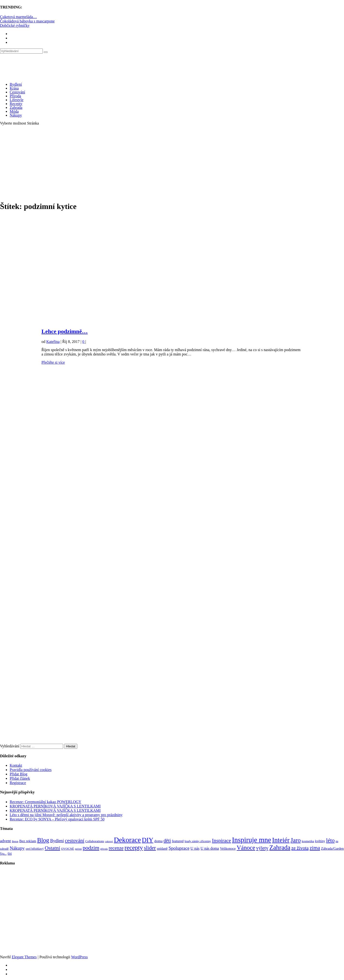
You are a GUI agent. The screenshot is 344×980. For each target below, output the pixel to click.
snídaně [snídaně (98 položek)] (162, 848)
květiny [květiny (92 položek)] (320, 841)
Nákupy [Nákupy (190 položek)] (17, 848)
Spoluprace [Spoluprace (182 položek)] (179, 848)
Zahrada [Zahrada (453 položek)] (280, 848)
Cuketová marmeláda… (18, 17)
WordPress (79, 957)
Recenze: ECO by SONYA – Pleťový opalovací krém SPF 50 (57, 819)
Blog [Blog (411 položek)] (43, 840)
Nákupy (16, 115)
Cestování (17, 92)
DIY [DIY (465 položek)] (148, 840)
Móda (14, 111)
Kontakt (16, 765)
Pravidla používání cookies (31, 770)
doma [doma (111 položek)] (158, 841)
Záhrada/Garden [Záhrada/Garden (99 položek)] (332, 848)
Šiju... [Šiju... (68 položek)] (3, 854)
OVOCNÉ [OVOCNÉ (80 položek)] (68, 849)
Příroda (15, 96)
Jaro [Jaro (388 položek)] (296, 840)
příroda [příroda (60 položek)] (104, 849)
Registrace (18, 783)
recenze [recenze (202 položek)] (116, 848)
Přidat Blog (18, 774)
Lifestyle (17, 100)
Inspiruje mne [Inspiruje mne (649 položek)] (251, 840)
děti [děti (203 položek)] (167, 841)
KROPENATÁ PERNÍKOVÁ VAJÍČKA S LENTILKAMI (55, 806)
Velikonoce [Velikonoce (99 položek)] (228, 848)
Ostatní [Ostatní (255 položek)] (52, 848)
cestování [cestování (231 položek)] (74, 841)
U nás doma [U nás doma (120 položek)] (210, 848)
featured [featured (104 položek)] (178, 841)
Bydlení (16, 84)
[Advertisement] (172, 163)
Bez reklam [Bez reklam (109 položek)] (28, 841)
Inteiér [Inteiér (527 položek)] (281, 840)
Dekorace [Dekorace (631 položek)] (127, 840)
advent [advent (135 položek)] (5, 841)
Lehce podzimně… (65, 331)
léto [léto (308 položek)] (330, 840)
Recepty (16, 104)
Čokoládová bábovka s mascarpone (27, 21)
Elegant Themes (24, 957)
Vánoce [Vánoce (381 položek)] (246, 848)
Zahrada (16, 108)
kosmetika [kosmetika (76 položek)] (308, 841)
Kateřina (53, 342)
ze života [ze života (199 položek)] (300, 848)
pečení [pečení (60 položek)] (78, 849)
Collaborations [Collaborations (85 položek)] (95, 841)
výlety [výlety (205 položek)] (262, 848)
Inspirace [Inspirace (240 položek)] (222, 841)
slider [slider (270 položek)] (150, 848)
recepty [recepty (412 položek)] (134, 848)
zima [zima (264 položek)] (315, 848)
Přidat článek (20, 778)
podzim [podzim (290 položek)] (91, 848)
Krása (14, 88)
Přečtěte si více (53, 362)
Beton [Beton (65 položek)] (15, 841)
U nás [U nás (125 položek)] (195, 848)
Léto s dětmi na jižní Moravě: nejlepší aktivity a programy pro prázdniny (66, 815)
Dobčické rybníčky (15, 25)
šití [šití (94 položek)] (10, 854)
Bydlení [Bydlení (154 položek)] (57, 841)
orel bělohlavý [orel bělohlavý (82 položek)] (35, 849)
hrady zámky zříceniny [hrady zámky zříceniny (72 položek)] (198, 841)
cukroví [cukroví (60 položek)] (109, 841)
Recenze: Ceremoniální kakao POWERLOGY (45, 802)
